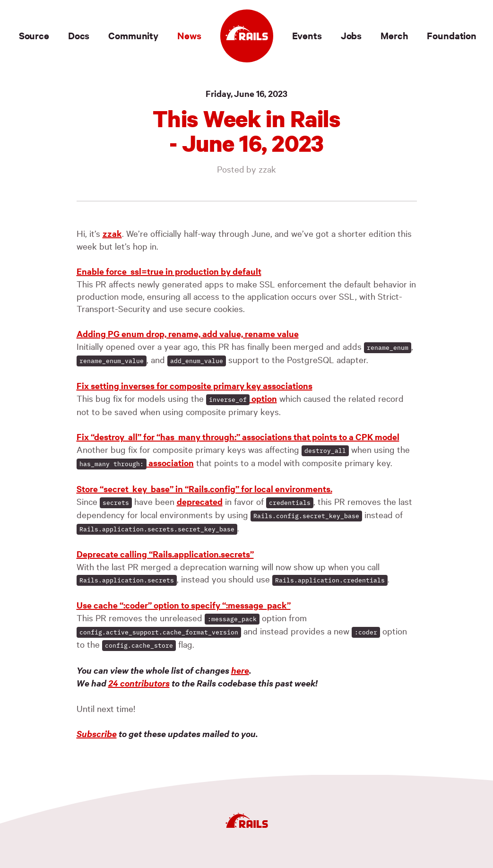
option (242, 398)
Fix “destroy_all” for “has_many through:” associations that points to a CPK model (238, 437)
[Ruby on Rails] (247, 36)
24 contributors (139, 683)
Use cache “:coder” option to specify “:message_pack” (184, 605)
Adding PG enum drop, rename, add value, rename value (188, 334)
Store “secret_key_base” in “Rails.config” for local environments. (204, 489)
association (135, 463)
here (240, 670)
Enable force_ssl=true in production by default (169, 271)
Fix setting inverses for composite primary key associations (195, 386)
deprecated (200, 501)
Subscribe (97, 733)
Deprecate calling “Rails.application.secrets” (165, 554)
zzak (112, 233)
